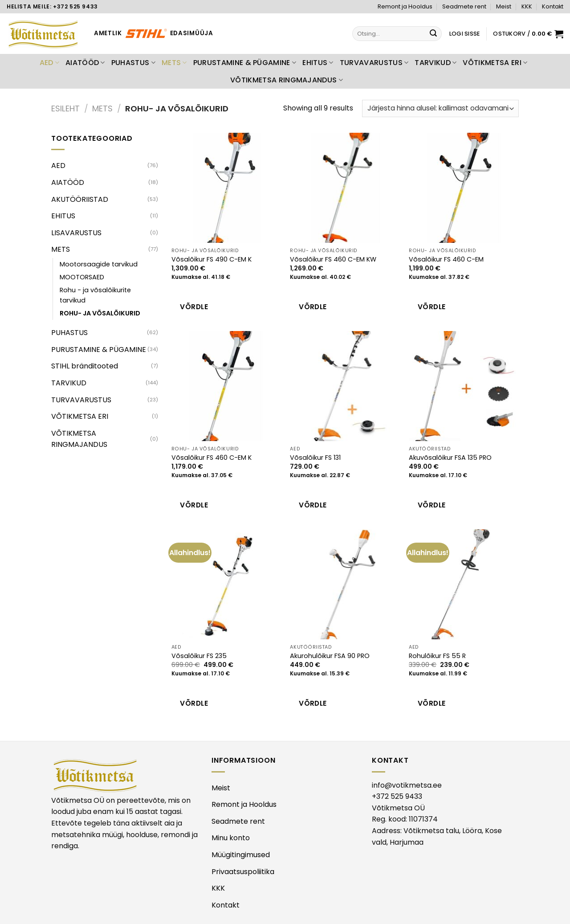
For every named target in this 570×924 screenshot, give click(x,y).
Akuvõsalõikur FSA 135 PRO (450, 458)
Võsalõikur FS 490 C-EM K (212, 260)
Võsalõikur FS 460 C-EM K (212, 458)
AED (49, 63)
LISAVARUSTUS (76, 233)
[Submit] (434, 34)
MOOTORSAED (82, 277)
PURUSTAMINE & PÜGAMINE (245, 63)
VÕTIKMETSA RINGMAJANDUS (287, 80)
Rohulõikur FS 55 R (437, 656)
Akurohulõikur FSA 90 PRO (330, 656)
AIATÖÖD (85, 63)
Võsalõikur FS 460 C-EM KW (333, 260)
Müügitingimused (241, 855)
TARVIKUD (436, 63)
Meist (504, 6)
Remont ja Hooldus (405, 6)
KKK (527, 6)
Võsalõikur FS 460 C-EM (446, 260)
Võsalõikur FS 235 (199, 656)
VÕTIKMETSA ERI (495, 63)
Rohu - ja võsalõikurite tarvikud (95, 295)
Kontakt (553, 6)
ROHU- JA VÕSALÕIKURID (100, 313)
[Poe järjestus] (440, 108)
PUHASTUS (133, 63)
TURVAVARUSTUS (374, 63)
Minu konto (231, 838)
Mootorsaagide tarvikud (99, 264)
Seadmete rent (464, 6)
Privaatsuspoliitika (243, 872)
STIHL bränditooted (85, 366)
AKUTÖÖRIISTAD (80, 199)
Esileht (65, 108)
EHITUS (318, 63)
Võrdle (194, 307)
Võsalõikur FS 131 (315, 458)
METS (174, 63)
